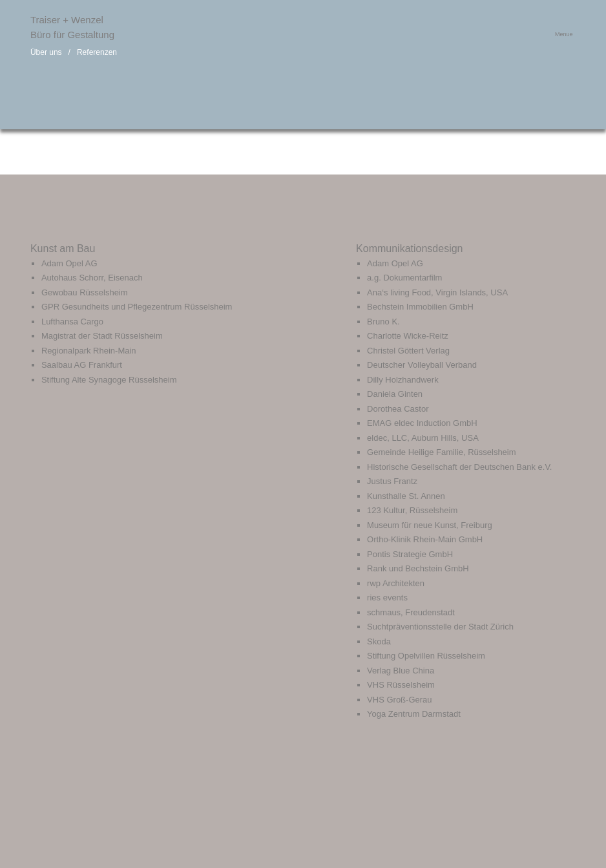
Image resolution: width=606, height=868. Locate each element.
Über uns (46, 52)
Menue (564, 34)
